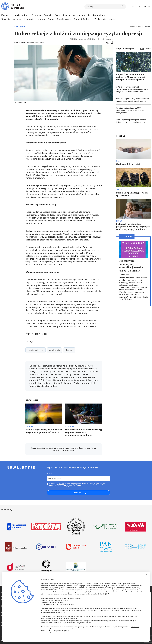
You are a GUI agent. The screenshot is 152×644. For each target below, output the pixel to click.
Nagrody (41, 19)
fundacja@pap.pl (107, 621)
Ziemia (66, 15)
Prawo (51, 19)
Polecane (127, 236)
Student (70, 427)
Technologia (99, 15)
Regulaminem (84, 448)
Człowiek (36, 15)
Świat (119, 190)
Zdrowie (48, 15)
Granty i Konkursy (83, 19)
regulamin (60, 484)
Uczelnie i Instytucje (11, 19)
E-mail (50, 474)
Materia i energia (81, 15)
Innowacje (29, 19)
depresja (69, 350)
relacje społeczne (36, 350)
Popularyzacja (64, 19)
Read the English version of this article (28, 43)
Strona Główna (136, 27)
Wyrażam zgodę (61, 630)
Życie (58, 15)
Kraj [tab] (142, 49)
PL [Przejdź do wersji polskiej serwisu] (145, 7)
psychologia (54, 350)
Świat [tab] (148, 49)
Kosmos (5, 15)
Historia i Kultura (21, 15)
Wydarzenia (100, 19)
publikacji (80, 175)
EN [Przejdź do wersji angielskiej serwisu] (149, 7)
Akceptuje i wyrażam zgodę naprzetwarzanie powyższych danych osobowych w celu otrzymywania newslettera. (77, 485)
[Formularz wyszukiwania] (105, 7)
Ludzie (112, 19)
